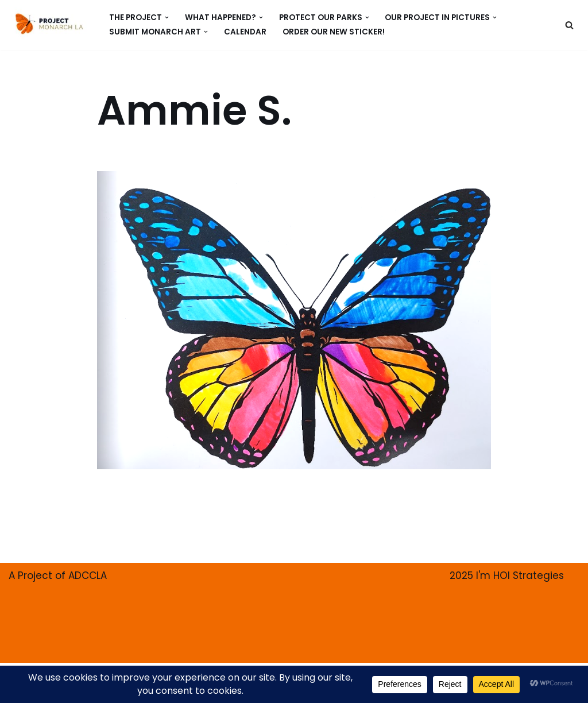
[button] (167, 18)
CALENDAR (245, 32)
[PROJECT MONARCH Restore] (49, 24)
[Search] (569, 25)
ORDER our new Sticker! (334, 32)
